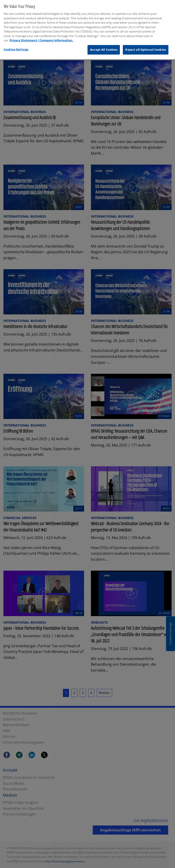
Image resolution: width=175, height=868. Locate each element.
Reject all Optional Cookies (146, 48)
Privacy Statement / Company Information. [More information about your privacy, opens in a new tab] (41, 38)
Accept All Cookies (104, 48)
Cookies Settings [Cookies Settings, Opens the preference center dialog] (16, 47)
